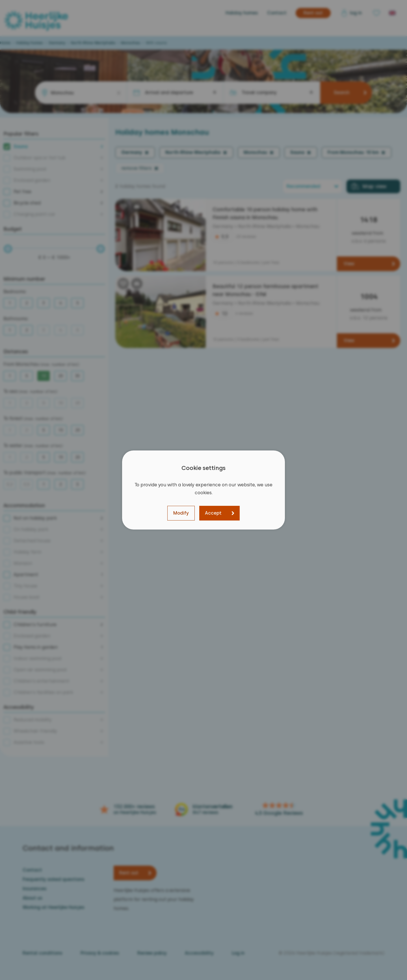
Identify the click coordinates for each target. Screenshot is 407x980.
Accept (213, 513)
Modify (181, 513)
